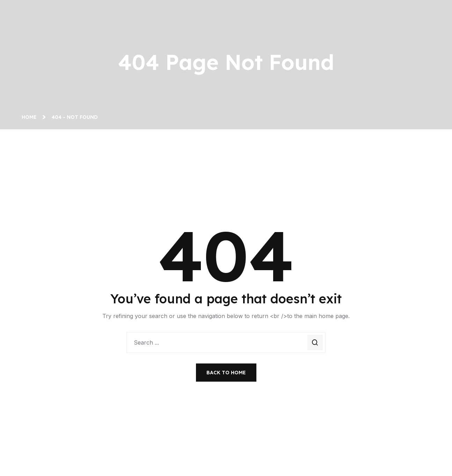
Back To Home (226, 373)
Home (31, 117)
